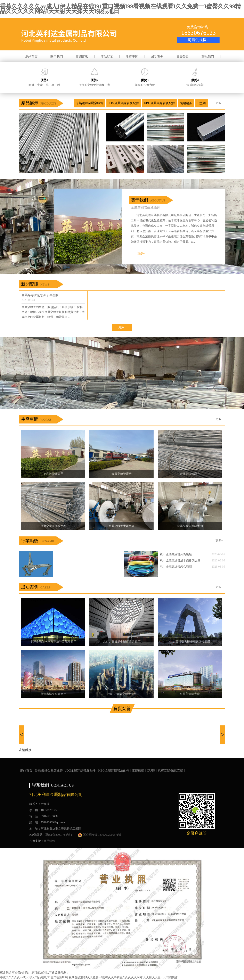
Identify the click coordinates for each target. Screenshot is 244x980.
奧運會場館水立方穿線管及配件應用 (53, 642)
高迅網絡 (49, 841)
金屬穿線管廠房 (122, 474)
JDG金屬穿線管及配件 (124, 103)
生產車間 (132, 57)
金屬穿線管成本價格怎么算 (183, 561)
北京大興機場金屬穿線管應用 (122, 642)
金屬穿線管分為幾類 (179, 554)
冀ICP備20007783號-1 (59, 835)
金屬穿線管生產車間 (122, 526)
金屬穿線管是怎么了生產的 (40, 295)
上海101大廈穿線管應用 (121, 694)
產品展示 (107, 57)
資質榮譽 (182, 57)
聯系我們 (208, 57)
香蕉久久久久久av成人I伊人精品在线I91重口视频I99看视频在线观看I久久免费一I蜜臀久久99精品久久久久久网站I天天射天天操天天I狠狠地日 (120, 9)
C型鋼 (202, 103)
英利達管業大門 (53, 474)
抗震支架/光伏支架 (170, 771)
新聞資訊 (82, 57)
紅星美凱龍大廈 (190, 694)
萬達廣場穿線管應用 (53, 694)
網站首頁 (31, 57)
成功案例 (157, 57)
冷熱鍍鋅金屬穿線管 (90, 103)
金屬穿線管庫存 (190, 474)
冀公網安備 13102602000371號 (100, 835)
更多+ (219, 103)
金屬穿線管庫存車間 (53, 526)
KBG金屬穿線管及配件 (160, 103)
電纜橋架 (186, 103)
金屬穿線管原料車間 (190, 526)
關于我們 (57, 57)
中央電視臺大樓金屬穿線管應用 (190, 642)
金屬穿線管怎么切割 (179, 567)
